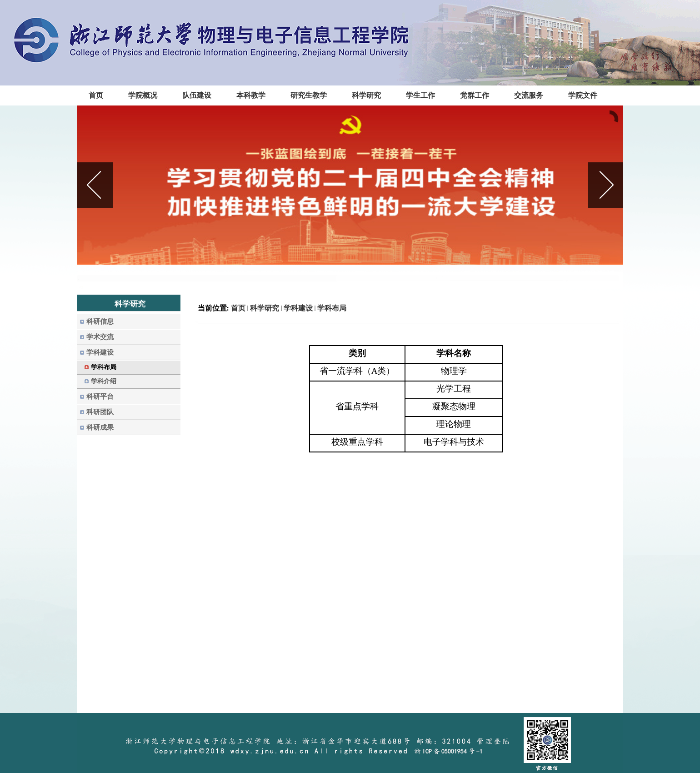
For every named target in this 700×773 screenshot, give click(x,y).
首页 (238, 308)
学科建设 (298, 308)
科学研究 (265, 308)
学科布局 (332, 308)
